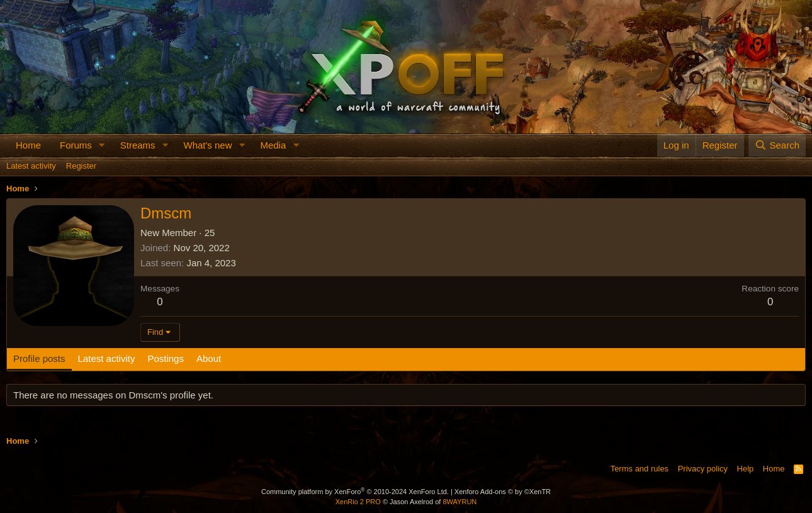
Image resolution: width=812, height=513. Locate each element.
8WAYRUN (460, 502)
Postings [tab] (166, 358)
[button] (102, 145)
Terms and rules (640, 469)
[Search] (777, 145)
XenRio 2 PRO (358, 502)
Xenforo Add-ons (503, 492)
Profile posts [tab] (39, 358)
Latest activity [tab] (107, 358)
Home (28, 145)
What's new (207, 145)
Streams (138, 145)
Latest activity (31, 166)
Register (81, 166)
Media (273, 145)
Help (746, 469)
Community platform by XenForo (355, 492)
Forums (76, 145)
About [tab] (209, 358)
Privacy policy (703, 469)
